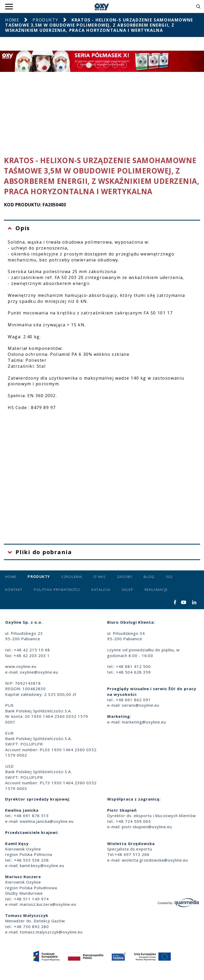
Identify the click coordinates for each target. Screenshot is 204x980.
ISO (169, 577)
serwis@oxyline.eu (141, 705)
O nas (100, 577)
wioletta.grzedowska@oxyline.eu (155, 860)
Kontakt (14, 590)
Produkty (45, 20)
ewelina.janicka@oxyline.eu (47, 821)
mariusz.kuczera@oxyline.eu (48, 904)
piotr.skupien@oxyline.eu (147, 827)
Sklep (127, 590)
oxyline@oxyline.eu (39, 672)
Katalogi (101, 590)
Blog (149, 577)
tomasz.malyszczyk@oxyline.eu (51, 932)
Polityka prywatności (57, 590)
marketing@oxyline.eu (144, 722)
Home (12, 20)
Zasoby (125, 577)
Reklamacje (156, 590)
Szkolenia (72, 577)
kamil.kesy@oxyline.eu (42, 865)
